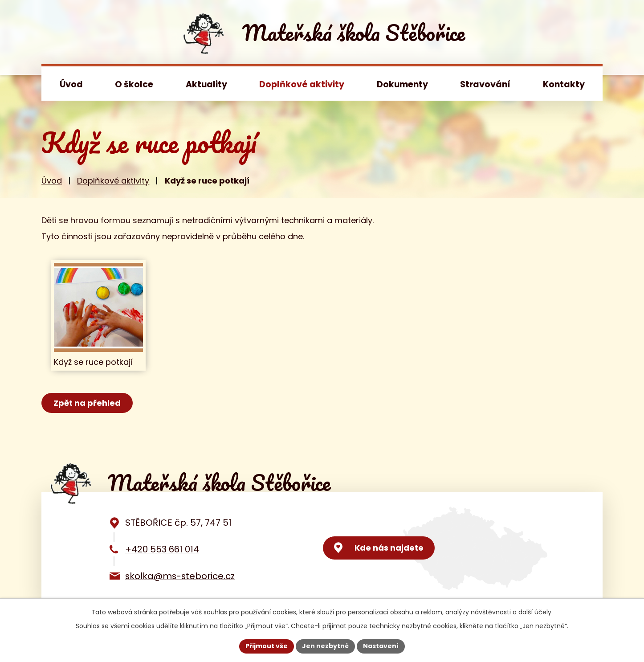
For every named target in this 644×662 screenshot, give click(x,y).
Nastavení (381, 646)
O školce (134, 84)
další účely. (536, 612)
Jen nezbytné (325, 646)
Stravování (485, 84)
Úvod (71, 84)
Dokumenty (402, 84)
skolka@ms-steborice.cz (180, 576)
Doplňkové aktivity (302, 84)
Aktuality (206, 84)
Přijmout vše (267, 646)
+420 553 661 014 (162, 549)
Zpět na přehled (87, 403)
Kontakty (564, 84)
